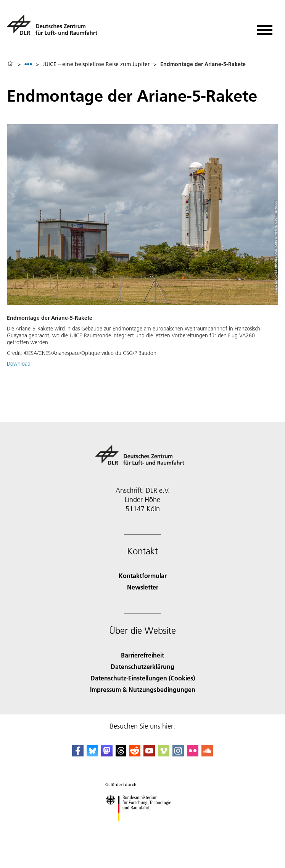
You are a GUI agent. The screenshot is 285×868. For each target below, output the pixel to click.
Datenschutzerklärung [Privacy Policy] (142, 666)
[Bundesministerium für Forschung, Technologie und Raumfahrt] (142, 828)
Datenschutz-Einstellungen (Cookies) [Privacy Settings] (143, 678)
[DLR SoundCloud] (207, 754)
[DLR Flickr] (193, 754)
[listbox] (28, 64)
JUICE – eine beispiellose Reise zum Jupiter (96, 64)
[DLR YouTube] (149, 754)
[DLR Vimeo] (164, 754)
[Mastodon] (107, 754)
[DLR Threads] (121, 754)
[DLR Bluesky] (92, 754)
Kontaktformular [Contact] (143, 576)
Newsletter (143, 587)
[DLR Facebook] (78, 754)
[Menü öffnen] (265, 27)
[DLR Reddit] (135, 754)
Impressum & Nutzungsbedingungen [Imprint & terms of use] (143, 689)
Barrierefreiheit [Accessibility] (142, 655)
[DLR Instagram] (178, 754)
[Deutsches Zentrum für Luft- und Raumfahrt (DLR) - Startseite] (55, 28)
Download (19, 364)
